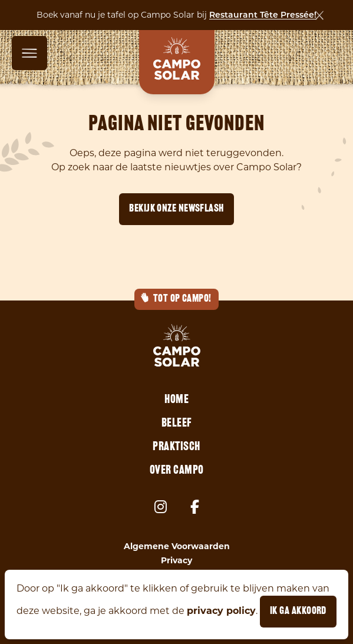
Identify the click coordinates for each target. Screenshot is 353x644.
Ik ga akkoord (298, 611)
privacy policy (221, 611)
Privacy (176, 560)
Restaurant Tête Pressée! (263, 16)
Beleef (177, 424)
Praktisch (176, 447)
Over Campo (177, 471)
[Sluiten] (319, 15)
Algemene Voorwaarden (177, 546)
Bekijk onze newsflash (176, 209)
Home (176, 400)
